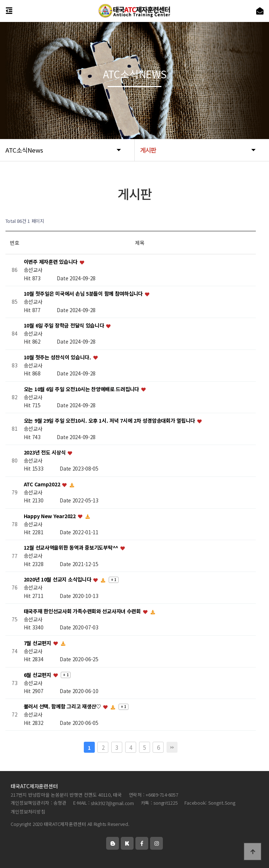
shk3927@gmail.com (112, 803)
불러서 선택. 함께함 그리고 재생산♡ (63, 707)
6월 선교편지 (38, 675)
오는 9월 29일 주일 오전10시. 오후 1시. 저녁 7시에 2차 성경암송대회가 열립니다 (110, 421)
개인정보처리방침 (28, 811)
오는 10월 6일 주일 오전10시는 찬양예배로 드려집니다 (82, 389)
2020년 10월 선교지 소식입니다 (58, 580)
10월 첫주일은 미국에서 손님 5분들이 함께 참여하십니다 (84, 294)
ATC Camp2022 (43, 484)
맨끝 (172, 747)
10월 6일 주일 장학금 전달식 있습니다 (65, 325)
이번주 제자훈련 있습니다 (51, 262)
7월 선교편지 (38, 643)
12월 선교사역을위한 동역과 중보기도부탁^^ (72, 548)
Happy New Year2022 (51, 516)
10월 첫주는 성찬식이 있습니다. (58, 357)
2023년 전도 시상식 (45, 452)
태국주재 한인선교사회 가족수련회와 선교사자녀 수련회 (83, 611)
